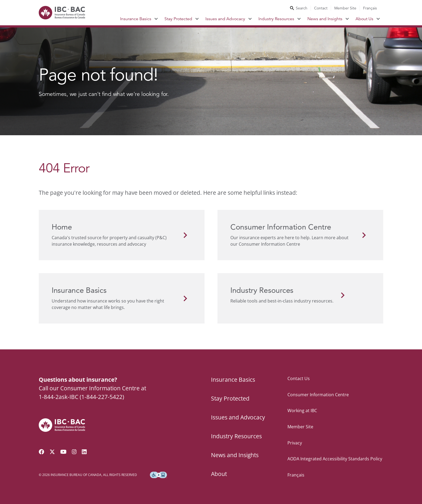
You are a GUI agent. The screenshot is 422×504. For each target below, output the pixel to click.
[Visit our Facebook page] (41, 452)
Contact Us (299, 378)
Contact (321, 8)
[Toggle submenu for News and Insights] (347, 19)
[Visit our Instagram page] (74, 452)
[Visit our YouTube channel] (63, 452)
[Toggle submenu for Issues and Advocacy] (250, 19)
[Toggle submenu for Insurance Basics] (156, 19)
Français (370, 8)
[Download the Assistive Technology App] (159, 475)
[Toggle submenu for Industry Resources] (299, 19)
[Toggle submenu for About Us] (378, 19)
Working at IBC (302, 411)
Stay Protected (178, 19)
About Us (364, 19)
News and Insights (325, 19)
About (219, 474)
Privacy (295, 443)
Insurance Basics (136, 19)
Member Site (345, 8)
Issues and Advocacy (225, 19)
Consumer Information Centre (318, 395)
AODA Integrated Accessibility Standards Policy (335, 459)
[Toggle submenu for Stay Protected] (197, 19)
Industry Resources (276, 19)
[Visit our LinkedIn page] (84, 452)
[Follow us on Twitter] (52, 452)
